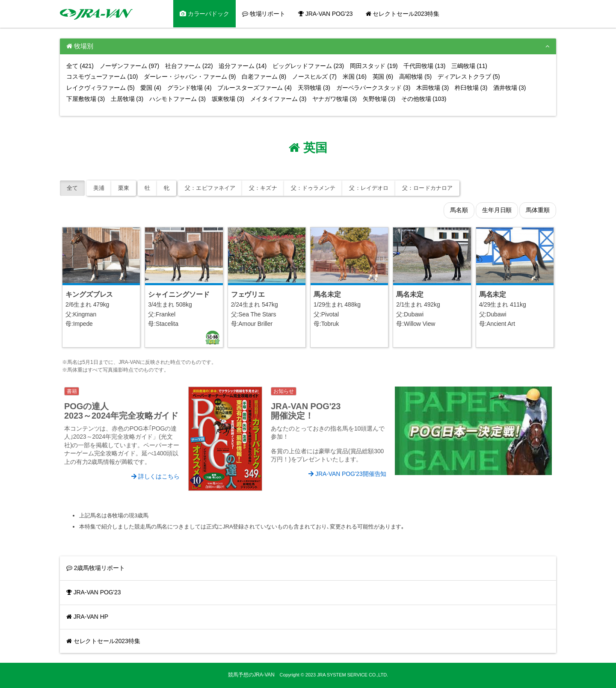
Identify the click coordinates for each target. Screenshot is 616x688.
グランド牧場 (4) (190, 88)
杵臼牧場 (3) (471, 88)
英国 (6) (383, 77)
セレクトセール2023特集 (403, 14)
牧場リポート (264, 14)
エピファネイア (210, 188)
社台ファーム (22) (189, 66)
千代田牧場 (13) (424, 66)
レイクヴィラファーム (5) (101, 88)
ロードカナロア (427, 188)
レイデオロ (369, 188)
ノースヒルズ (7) (314, 77)
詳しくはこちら (155, 476)
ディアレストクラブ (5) (469, 77)
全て (72, 188)
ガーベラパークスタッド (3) (373, 88)
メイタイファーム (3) (278, 99)
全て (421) (80, 66)
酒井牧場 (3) (509, 88)
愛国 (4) (151, 88)
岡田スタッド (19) (374, 66)
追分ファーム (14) (243, 66)
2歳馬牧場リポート (96, 568)
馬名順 (459, 210)
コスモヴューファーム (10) (102, 77)
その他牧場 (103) (424, 99)
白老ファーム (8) (264, 77)
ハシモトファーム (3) (178, 99)
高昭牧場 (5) (415, 77)
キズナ (263, 188)
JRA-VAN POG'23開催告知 (347, 474)
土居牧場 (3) (127, 99)
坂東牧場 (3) (228, 99)
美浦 (99, 188)
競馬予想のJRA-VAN (251, 675)
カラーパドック (204, 14)
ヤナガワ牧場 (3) (335, 99)
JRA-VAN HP (87, 617)
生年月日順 (497, 210)
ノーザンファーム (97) (130, 66)
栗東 (124, 188)
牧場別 (80, 46)
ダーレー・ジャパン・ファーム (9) (190, 77)
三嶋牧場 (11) (469, 66)
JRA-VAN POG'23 (325, 14)
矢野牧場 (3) (379, 99)
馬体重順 (538, 210)
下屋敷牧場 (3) (86, 99)
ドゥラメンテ (313, 188)
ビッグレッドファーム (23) (308, 66)
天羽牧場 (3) (314, 88)
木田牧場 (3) (432, 88)
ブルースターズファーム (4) (255, 88)
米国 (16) (355, 77)
